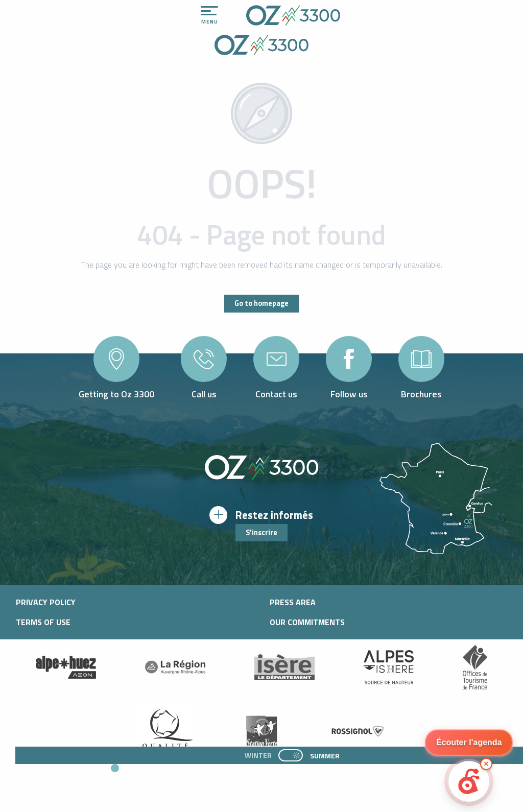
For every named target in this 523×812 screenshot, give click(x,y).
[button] (206, 782)
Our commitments (307, 622)
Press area (293, 602)
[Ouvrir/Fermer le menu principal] (209, 15)
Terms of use (43, 622)
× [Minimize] (486, 764)
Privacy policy (46, 602)
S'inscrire (261, 533)
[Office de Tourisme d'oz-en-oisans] (261, 46)
